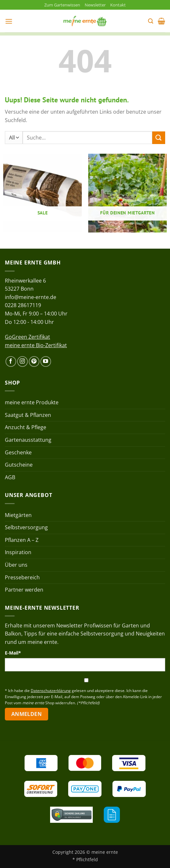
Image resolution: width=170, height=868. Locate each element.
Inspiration (18, 552)
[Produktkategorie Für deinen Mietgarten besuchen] (127, 193)
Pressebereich (22, 577)
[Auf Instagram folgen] (22, 362)
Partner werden (24, 590)
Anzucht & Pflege (26, 427)
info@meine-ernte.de (31, 297)
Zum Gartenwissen (62, 5)
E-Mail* (13, 653)
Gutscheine (19, 465)
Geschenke (18, 452)
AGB (10, 477)
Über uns (16, 565)
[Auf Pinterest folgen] (34, 362)
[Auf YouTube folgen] (46, 362)
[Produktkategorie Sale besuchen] (42, 193)
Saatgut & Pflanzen (28, 415)
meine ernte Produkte (32, 402)
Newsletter (95, 5)
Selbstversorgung (26, 527)
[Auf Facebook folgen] (11, 362)
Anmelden (27, 714)
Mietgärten (18, 515)
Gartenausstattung (28, 440)
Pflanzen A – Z (22, 540)
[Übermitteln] (159, 138)
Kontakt (118, 5)
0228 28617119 (23, 305)
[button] (9, 21)
